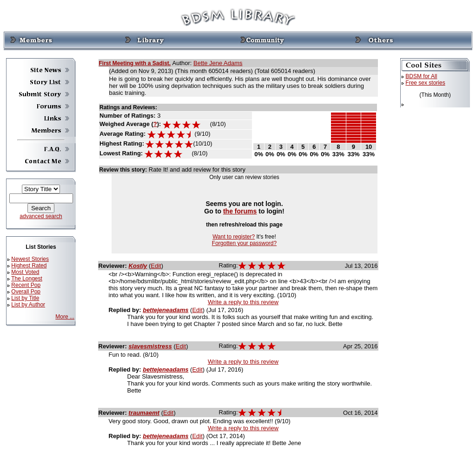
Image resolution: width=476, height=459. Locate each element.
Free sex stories (425, 83)
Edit (156, 266)
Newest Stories (30, 259)
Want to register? (234, 237)
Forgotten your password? (244, 243)
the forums (240, 211)
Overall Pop (26, 292)
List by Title (25, 298)
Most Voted (25, 272)
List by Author (28, 305)
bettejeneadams (165, 310)
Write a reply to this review (243, 302)
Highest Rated (29, 266)
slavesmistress (150, 346)
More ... (65, 317)
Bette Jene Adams (218, 63)
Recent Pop (26, 285)
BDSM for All (421, 76)
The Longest (27, 279)
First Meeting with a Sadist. (135, 63)
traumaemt (144, 413)
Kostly (138, 266)
